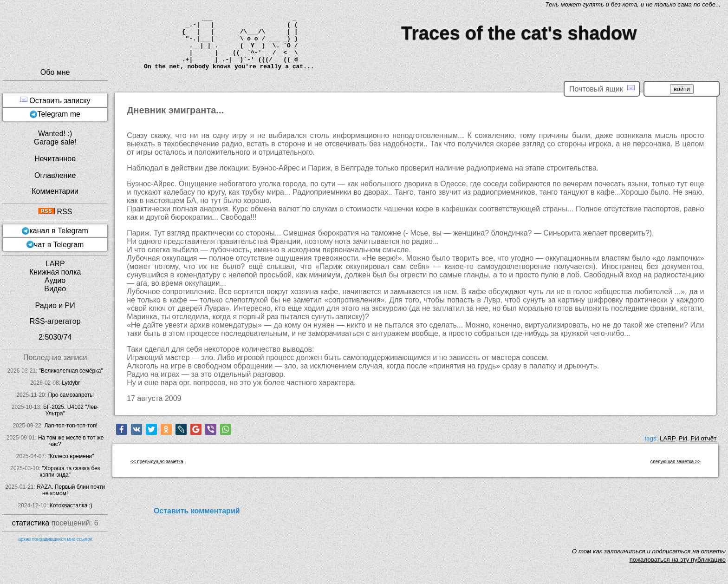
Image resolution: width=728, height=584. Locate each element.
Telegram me (58, 114)
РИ (683, 438)
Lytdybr (71, 383)
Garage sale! (55, 142)
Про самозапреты (71, 395)
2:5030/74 (55, 337)
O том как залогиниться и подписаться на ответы (649, 551)
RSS (55, 212)
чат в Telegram (59, 245)
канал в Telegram (59, 231)
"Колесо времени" (71, 456)
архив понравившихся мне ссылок (55, 539)
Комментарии (55, 191)
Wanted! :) (55, 134)
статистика (31, 523)
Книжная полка (55, 272)
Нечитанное (55, 159)
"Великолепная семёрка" (71, 371)
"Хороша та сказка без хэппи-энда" (70, 472)
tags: (651, 438)
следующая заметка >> (676, 462)
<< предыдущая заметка (157, 462)
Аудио (55, 280)
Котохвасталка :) (71, 505)
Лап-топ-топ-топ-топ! (71, 426)
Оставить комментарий (197, 511)
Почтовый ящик (602, 89)
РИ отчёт (703, 438)
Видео (55, 289)
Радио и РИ (55, 305)
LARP (667, 438)
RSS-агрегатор (55, 321)
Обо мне (55, 72)
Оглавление (55, 175)
